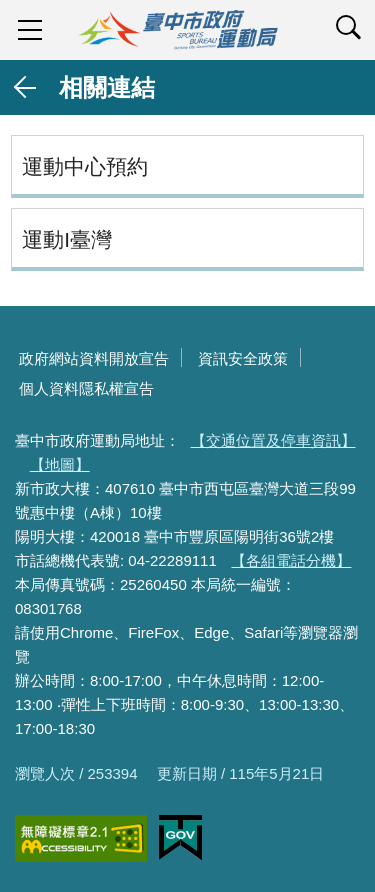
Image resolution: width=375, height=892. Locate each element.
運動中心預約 (85, 166)
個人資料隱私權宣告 (86, 388)
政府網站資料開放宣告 (94, 358)
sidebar (30, 30)
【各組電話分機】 (291, 560)
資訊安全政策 (243, 358)
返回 (26, 87)
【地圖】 (60, 464)
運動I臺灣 (67, 239)
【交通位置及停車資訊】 (273, 440)
